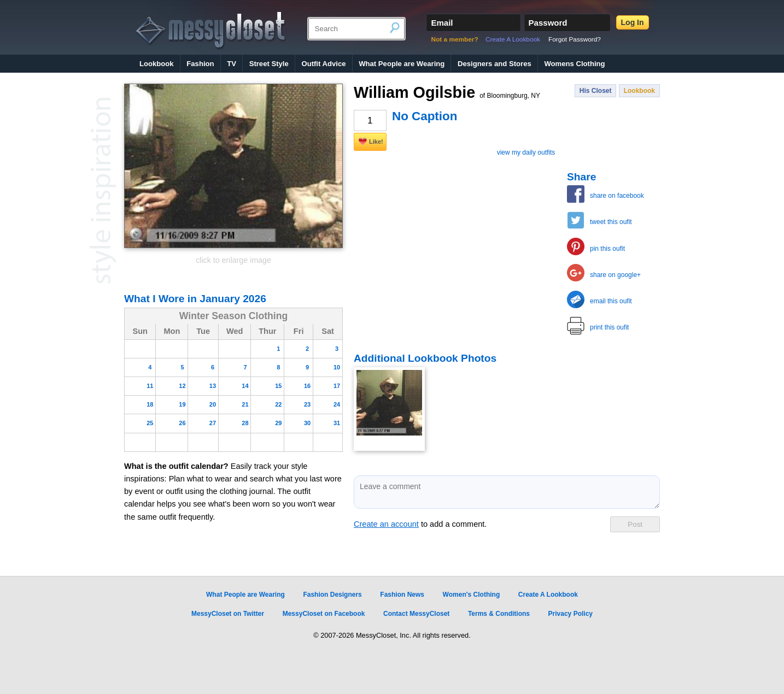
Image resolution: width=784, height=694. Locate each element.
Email (442, 23)
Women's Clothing (472, 595)
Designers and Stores (495, 64)
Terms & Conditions (499, 614)
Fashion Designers (332, 595)
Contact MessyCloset (416, 614)
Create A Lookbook (513, 39)
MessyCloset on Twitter (228, 614)
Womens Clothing (574, 64)
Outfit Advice (323, 64)
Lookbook (157, 64)
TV (232, 64)
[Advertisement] (436, 239)
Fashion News (402, 595)
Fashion (200, 64)
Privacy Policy (571, 614)
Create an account (386, 524)
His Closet (596, 91)
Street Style (269, 64)
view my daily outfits (526, 152)
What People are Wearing (402, 64)
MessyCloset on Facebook (324, 614)
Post (635, 524)
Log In (633, 22)
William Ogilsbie (447, 92)
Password (548, 23)
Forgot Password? (575, 39)
